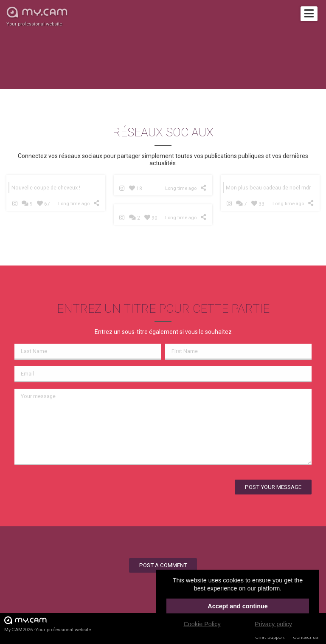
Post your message (273, 487)
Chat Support (270, 637)
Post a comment (163, 565)
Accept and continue (238, 606)
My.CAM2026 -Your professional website (48, 624)
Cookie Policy (202, 624)
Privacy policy (273, 624)
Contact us (306, 637)
